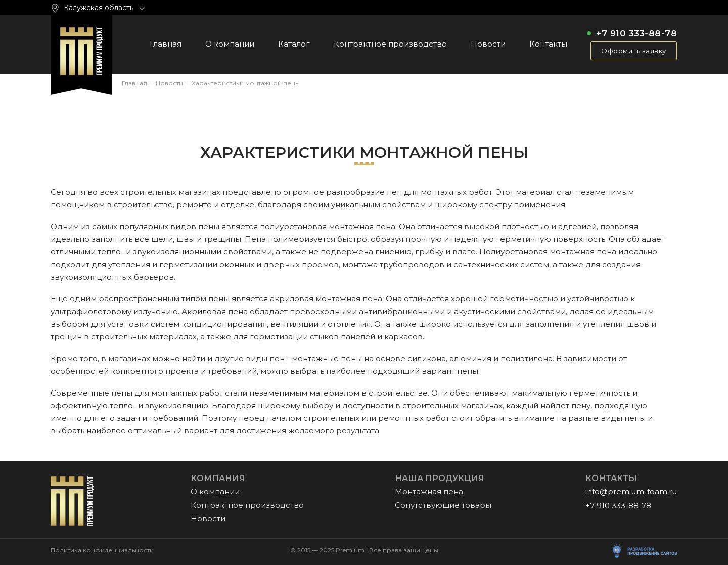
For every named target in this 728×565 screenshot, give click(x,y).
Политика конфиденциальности (102, 550)
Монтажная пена (429, 491)
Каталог (294, 44)
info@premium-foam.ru (631, 491)
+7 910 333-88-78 (636, 34)
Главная (166, 44)
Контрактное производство (390, 44)
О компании (230, 44)
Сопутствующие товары (443, 505)
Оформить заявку (634, 51)
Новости (488, 44)
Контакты (548, 44)
